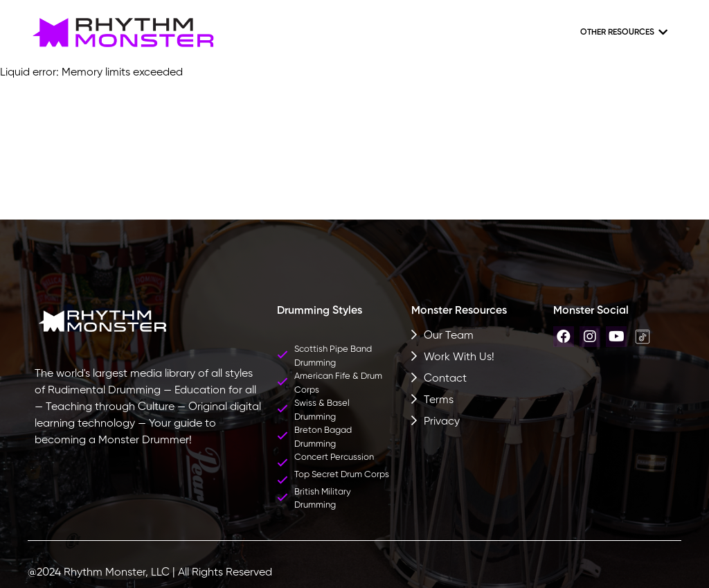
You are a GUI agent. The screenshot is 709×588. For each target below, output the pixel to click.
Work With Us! (459, 357)
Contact (445, 379)
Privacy (442, 422)
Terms (439, 400)
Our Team (449, 336)
